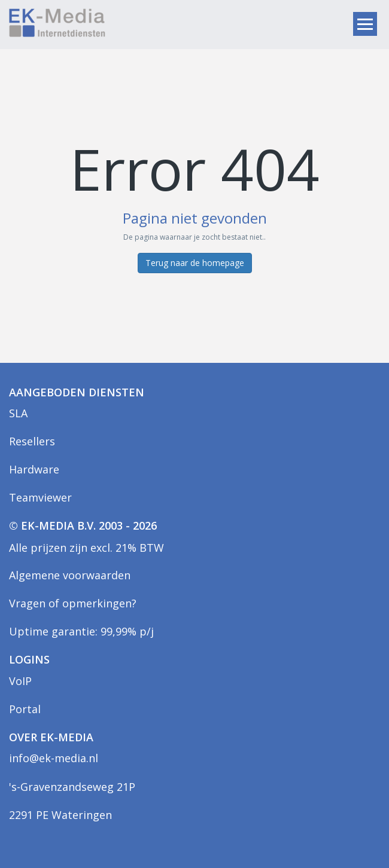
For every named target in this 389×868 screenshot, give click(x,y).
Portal (25, 709)
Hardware (34, 469)
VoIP (20, 681)
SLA (18, 413)
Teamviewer (40, 497)
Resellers (32, 441)
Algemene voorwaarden (70, 575)
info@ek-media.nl (54, 758)
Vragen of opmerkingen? (73, 603)
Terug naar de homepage (195, 263)
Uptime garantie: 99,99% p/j (81, 631)
